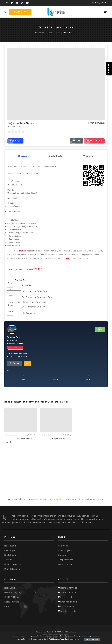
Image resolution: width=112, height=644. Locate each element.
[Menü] (105, 12)
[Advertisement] (56, 472)
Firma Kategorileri (13, 564)
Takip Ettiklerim (66, 560)
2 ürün (64, 402)
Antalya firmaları (68, 611)
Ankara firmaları (67, 592)
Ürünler (51, 33)
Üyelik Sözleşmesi (13, 592)
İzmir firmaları (66, 597)
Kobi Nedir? (64, 546)
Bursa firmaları (67, 606)
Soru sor (14, 141)
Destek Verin (11, 555)
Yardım (8, 560)
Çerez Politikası (12, 602)
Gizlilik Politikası (12, 597)
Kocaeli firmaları (67, 602)
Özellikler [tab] (24, 156)
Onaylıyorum (92, 639)
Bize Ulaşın (10, 550)
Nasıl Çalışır (10, 588)
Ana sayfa (40, 33)
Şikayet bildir (93, 141)
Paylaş (75, 141)
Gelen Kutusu (65, 564)
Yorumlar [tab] (88, 156)
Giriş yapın (99, 3)
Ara (98, 329)
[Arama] (6, 12)
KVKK (7, 606)
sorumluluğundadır (56, 499)
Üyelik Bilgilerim (66, 550)
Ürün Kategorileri (13, 569)
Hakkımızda (10, 546)
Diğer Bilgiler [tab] (56, 156)
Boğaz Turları (59, 439)
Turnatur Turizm (14, 337)
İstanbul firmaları (68, 588)
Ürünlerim (63, 555)
